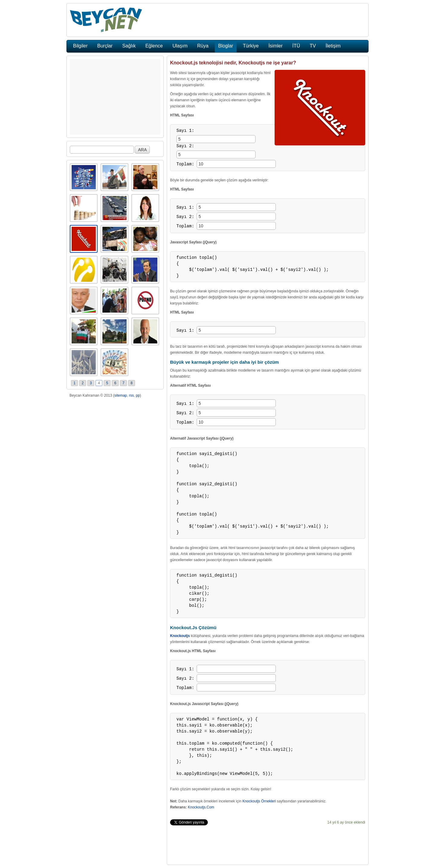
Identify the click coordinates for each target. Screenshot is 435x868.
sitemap (121, 395)
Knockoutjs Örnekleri (259, 801)
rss (131, 395)
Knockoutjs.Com (201, 807)
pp (138, 395)
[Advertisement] (115, 97)
